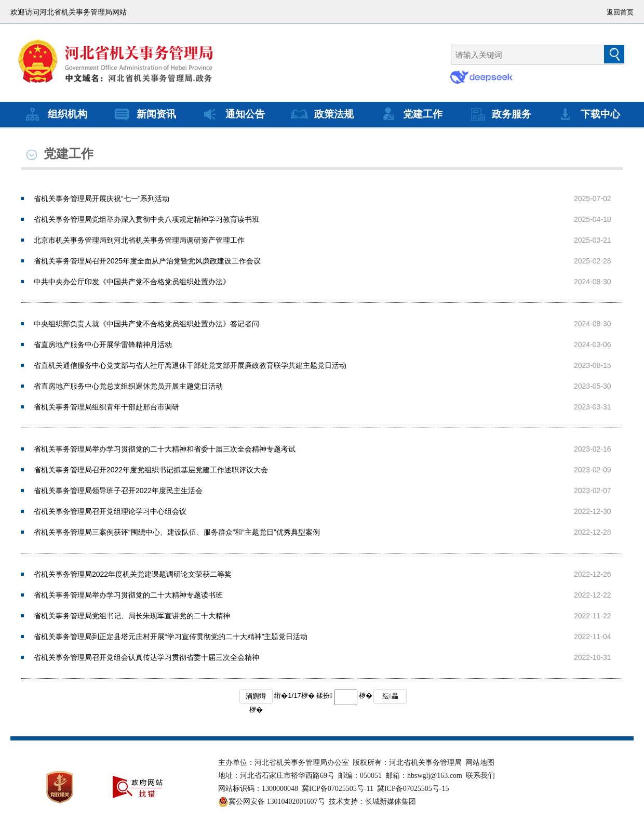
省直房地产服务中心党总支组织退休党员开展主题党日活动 (128, 386)
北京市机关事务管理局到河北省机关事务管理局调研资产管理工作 (139, 240)
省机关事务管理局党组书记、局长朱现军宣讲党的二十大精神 (132, 616)
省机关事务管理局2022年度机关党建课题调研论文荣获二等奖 (133, 574)
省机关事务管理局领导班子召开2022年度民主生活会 (118, 491)
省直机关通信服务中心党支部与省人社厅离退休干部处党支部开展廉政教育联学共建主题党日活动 (190, 365)
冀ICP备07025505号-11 (338, 789)
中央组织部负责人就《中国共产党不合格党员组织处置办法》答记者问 (146, 324)
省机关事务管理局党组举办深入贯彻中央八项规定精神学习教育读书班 (146, 219)
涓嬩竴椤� (256, 698)
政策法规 (321, 114)
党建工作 (410, 114)
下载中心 (588, 114)
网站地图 (480, 763)
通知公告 (233, 114)
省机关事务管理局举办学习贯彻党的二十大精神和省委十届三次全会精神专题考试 (165, 449)
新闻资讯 (144, 114)
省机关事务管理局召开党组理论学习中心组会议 (110, 511)
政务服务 (499, 114)
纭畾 (390, 696)
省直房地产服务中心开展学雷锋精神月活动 (103, 345)
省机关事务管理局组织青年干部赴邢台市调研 (106, 407)
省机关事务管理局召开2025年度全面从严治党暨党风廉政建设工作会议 (147, 261)
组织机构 (55, 114)
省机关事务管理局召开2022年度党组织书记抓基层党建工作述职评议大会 (151, 470)
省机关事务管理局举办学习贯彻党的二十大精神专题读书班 (128, 595)
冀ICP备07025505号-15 (413, 789)
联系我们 (480, 776)
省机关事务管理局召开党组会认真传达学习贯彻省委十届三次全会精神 (146, 657)
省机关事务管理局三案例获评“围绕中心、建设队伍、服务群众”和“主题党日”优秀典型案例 (177, 532)
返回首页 (620, 12)
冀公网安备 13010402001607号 (272, 802)
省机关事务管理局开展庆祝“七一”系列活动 (102, 198)
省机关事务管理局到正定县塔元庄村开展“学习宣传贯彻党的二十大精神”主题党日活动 (171, 637)
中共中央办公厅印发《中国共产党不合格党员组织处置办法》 (132, 282)
